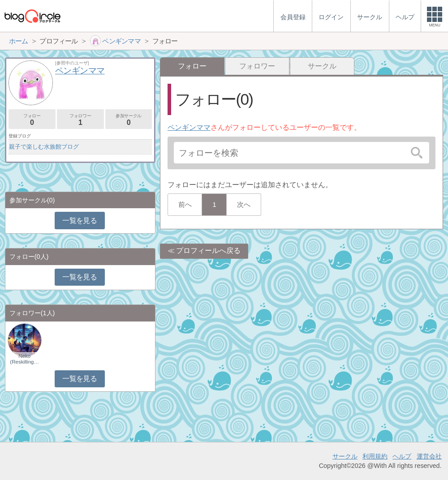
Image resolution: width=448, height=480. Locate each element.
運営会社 (429, 456)
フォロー (32, 120)
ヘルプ (402, 456)
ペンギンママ (189, 127)
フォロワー (257, 66)
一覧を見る (80, 221)
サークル (322, 66)
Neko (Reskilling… (24, 359)
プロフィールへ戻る (208, 251)
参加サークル (129, 120)
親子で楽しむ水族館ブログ (44, 147)
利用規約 (375, 456)
